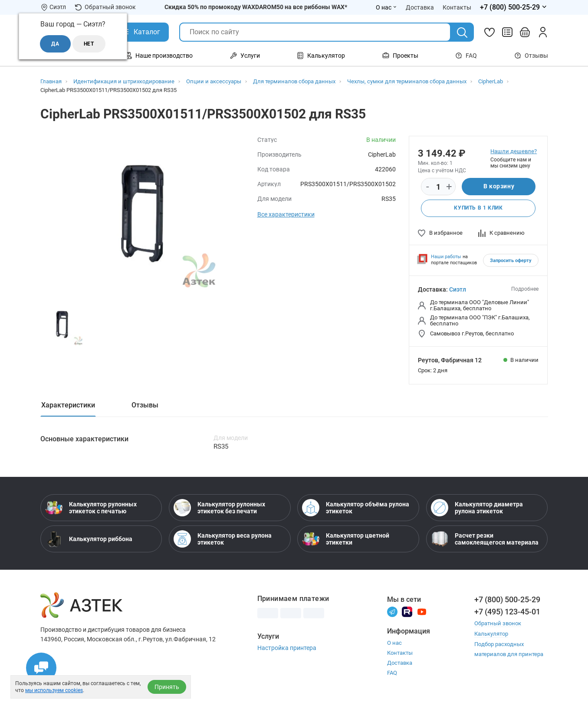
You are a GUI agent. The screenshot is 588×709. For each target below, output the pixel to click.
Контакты (400, 653)
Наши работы (446, 257)
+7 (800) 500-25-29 (507, 599)
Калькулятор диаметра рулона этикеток (477, 508)
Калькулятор (491, 633)
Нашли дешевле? (514, 151)
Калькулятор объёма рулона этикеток (356, 508)
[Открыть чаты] (41, 668)
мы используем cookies (54, 690)
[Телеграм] (392, 611)
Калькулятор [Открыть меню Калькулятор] (321, 56)
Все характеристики (286, 214)
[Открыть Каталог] (140, 32)
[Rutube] (407, 611)
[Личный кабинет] (543, 32)
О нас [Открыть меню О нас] (386, 7)
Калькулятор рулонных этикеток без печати (219, 508)
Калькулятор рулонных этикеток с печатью (91, 508)
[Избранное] (489, 32)
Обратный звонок (105, 7)
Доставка (400, 663)
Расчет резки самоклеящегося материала (485, 539)
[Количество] (438, 187)
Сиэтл (458, 289)
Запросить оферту (511, 261)
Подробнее (525, 289)
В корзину (499, 187)
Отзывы (531, 56)
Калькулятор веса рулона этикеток (223, 539)
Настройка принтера (287, 648)
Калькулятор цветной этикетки (346, 539)
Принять (167, 687)
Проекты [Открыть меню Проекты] (400, 56)
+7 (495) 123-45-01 (507, 612)
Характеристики (68, 405)
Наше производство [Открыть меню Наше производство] (159, 56)
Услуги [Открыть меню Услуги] (245, 56)
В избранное (440, 233)
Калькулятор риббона (89, 539)
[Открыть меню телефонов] (514, 7)
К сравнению (501, 233)
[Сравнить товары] (507, 32)
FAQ (466, 56)
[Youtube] (422, 611)
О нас (394, 643)
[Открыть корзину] (525, 32)
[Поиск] (462, 33)
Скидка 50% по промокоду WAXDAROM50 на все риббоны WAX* (256, 7)
